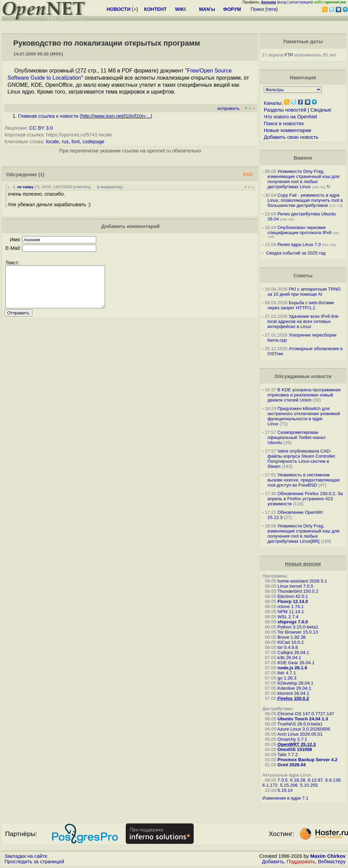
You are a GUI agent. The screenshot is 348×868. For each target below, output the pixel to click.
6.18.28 (298, 780)
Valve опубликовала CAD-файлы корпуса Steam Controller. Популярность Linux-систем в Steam (302, 459)
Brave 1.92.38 (292, 637)
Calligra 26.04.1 (293, 652)
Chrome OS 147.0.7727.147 (306, 714)
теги (271, 9)
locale (52, 142)
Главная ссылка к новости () (85, 116)
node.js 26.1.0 (292, 668)
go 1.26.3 (287, 678)
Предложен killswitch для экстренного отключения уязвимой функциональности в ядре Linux (304, 416)
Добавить (273, 862)
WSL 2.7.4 (288, 617)
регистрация (301, 2)
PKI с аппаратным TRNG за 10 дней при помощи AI (304, 292)
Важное (303, 158)
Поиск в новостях (284, 124)
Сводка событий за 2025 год (296, 253)
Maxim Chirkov (328, 856)
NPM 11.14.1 (291, 612)
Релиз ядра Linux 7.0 (299, 244)
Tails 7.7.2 (288, 755)
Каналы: (273, 103)
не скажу (25, 187)
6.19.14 (285, 790)
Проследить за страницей (34, 862)
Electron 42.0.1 (293, 596)
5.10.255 (309, 785)
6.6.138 (333, 780)
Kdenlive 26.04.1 (294, 688)
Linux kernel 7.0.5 (295, 586)
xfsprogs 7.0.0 (293, 622)
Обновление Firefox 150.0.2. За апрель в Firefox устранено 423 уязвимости (305, 499)
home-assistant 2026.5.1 (302, 581)
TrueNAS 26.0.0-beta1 (300, 724)
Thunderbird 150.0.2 (298, 591)
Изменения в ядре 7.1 (285, 798)
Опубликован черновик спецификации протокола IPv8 (299, 230)
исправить (229, 108)
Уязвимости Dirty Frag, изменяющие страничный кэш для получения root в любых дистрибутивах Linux (303, 179)
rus (65, 142)
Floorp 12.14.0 (293, 601)
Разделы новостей (285, 110)
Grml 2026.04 (292, 765)
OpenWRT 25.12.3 (297, 744)
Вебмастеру (332, 862)
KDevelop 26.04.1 (296, 683)
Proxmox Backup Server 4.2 (308, 760)
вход (282, 2)
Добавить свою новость (291, 137)
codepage (93, 142)
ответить (82, 187)
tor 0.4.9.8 (288, 647)
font (75, 142)
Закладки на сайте (26, 856)
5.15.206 (289, 785)
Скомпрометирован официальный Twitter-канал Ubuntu (297, 437)
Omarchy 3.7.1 (292, 739)
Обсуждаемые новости (303, 376)
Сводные (321, 110)
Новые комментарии (288, 130)
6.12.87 (315, 780)
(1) (41, 175)
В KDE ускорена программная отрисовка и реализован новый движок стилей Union (304, 395)
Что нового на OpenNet (290, 117)
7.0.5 (283, 780)
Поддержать (301, 862)
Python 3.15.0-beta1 (298, 627)
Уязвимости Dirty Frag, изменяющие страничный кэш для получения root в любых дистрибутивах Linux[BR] (303, 534)
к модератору (110, 187)
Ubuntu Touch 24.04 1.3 (303, 719)
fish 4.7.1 (287, 673)
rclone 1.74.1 (291, 607)
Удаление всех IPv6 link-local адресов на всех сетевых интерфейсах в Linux (303, 321)
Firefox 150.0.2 (293, 698)
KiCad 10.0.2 (291, 642)
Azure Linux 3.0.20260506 (304, 729)
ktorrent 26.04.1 (293, 693)
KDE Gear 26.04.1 (296, 663)
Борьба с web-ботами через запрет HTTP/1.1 (301, 305)
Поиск (257, 9)
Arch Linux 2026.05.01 (300, 734)
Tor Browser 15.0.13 (298, 632)
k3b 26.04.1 (290, 658)
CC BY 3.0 (41, 128)
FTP (289, 55)
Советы (303, 276)
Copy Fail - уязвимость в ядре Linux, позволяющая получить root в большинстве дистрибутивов (305, 200)
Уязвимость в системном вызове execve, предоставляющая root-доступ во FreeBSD (303, 480)
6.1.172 (270, 785)
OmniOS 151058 (295, 749)
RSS (248, 174)
